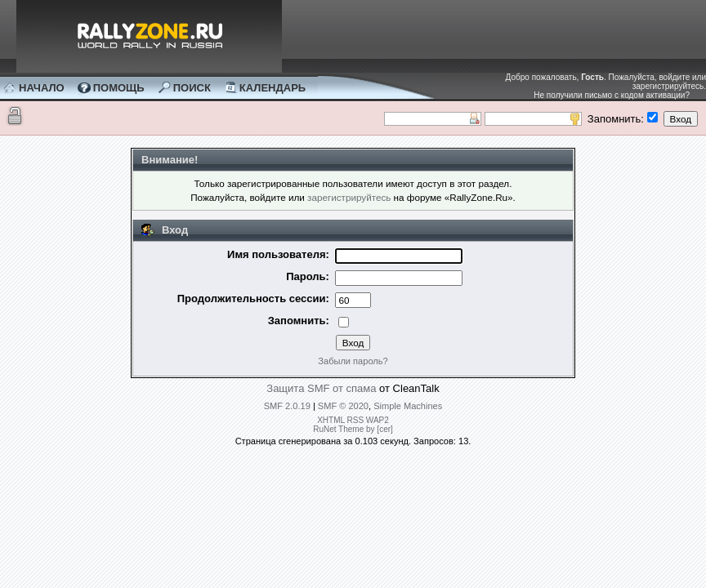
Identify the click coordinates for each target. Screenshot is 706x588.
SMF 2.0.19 (287, 406)
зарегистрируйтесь (668, 86)
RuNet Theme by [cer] (353, 429)
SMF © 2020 (343, 406)
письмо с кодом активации (635, 95)
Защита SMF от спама (321, 388)
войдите (674, 77)
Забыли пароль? (353, 361)
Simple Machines (408, 406)
